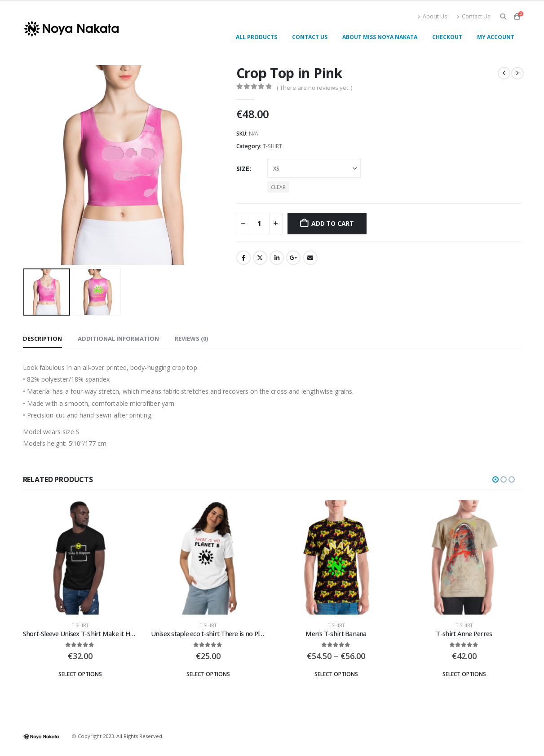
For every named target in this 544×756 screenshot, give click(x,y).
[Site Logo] (71, 29)
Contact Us (473, 16)
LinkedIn (277, 258)
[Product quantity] (260, 224)
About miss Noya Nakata (380, 37)
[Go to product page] (80, 557)
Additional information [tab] (118, 338)
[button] (503, 17)
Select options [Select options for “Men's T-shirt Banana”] (336, 674)
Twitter (260, 258)
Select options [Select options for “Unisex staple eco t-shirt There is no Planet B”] (208, 674)
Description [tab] (42, 338)
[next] (517, 73)
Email (310, 258)
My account (496, 37)
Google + (293, 258)
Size (243, 169)
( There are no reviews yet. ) (314, 88)
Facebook (243, 258)
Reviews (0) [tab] (191, 338)
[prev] (504, 73)
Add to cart (333, 223)
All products (257, 37)
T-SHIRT (272, 146)
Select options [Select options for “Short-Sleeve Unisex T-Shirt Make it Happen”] (80, 674)
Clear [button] (278, 187)
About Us (432, 16)
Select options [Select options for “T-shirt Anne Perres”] (464, 674)
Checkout (447, 37)
